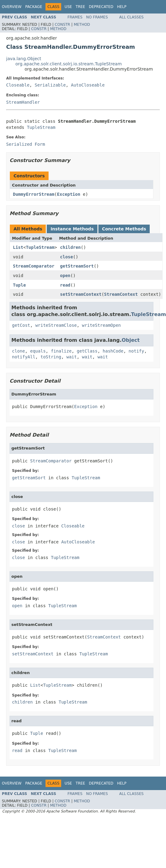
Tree (80, 7)
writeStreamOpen (101, 325)
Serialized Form (26, 144)
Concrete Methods (124, 229)
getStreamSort (77, 266)
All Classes (131, 17)
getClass (87, 351)
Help (122, 7)
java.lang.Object (24, 59)
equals (38, 351)
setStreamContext (81, 294)
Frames (75, 17)
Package (34, 7)
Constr (62, 25)
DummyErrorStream (34, 194)
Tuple (19, 285)
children (70, 247)
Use (68, 7)
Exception (69, 194)
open (65, 276)
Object (131, 340)
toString (51, 357)
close (66, 257)
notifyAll (24, 357)
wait (72, 357)
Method (82, 25)
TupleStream (41, 127)
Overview (12, 7)
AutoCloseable (88, 85)
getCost (21, 325)
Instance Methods (72, 229)
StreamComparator (34, 266)
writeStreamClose (56, 325)
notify (136, 351)
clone (18, 351)
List (18, 247)
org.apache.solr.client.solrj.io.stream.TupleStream (69, 64)
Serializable (50, 85)
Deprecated (101, 7)
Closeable (18, 85)
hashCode (113, 351)
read (65, 285)
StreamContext (121, 294)
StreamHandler (23, 102)
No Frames (97, 17)
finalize (61, 351)
